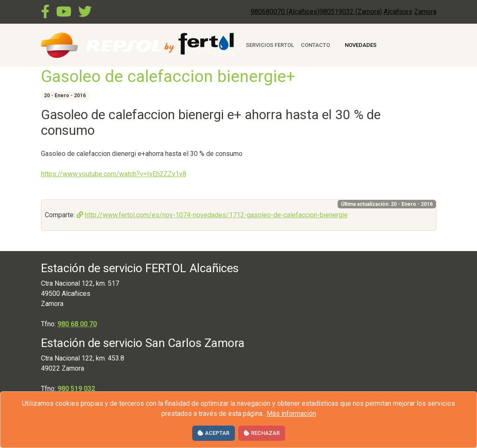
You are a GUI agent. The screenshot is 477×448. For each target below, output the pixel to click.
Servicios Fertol (270, 45)
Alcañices (398, 12)
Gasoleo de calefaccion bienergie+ (168, 76)
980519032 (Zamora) (351, 12)
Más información (291, 414)
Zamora (425, 12)
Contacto (315, 45)
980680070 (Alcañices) (285, 12)
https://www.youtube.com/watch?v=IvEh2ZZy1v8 (114, 174)
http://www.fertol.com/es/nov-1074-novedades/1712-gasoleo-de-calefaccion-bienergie (212, 215)
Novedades (361, 45)
